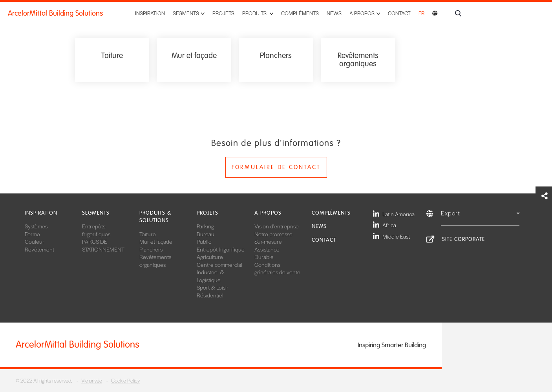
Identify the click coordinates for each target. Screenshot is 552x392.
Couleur (35, 241)
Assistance (267, 249)
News (334, 13)
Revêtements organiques (155, 261)
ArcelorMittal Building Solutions (55, 13)
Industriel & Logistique (210, 276)
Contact (399, 13)
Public (204, 241)
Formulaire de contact (276, 167)
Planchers (151, 249)
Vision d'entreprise (277, 226)
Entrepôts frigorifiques (96, 230)
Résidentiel (210, 295)
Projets (223, 13)
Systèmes (36, 226)
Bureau (206, 234)
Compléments (300, 13)
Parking (205, 226)
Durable (264, 257)
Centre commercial (219, 264)
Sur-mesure (268, 241)
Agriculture (210, 257)
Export (480, 213)
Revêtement (39, 249)
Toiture (148, 234)
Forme (32, 234)
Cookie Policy (125, 380)
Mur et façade (156, 241)
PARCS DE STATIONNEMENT (103, 245)
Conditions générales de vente (277, 268)
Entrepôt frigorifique (221, 249)
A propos (268, 213)
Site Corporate (463, 239)
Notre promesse (273, 234)
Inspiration (150, 13)
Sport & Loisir (213, 287)
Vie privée (92, 380)
